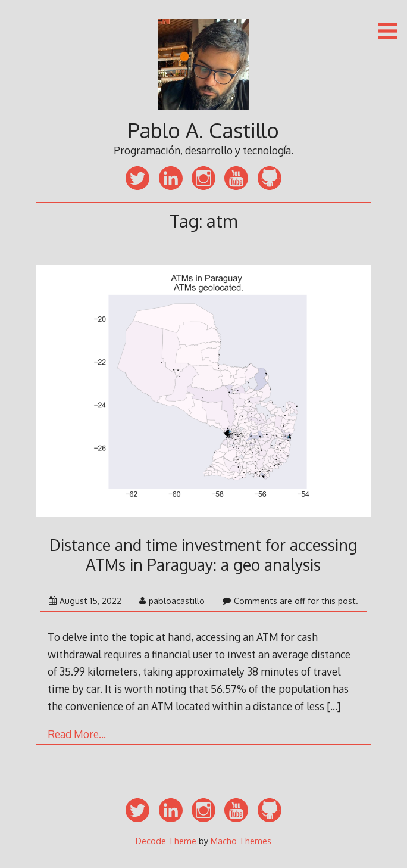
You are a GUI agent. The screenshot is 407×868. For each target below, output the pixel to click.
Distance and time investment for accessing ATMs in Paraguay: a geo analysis (203, 555)
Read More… (77, 734)
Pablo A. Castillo (203, 130)
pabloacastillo (172, 601)
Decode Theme (166, 841)
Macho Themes (241, 841)
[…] (334, 706)
